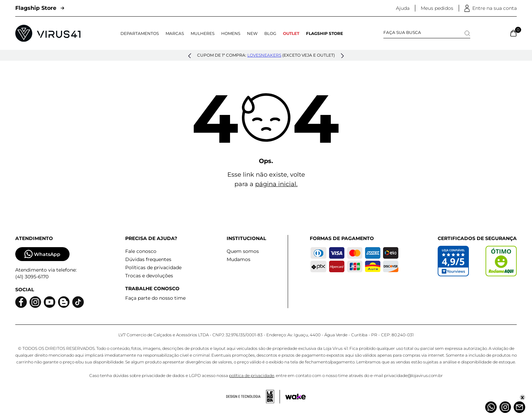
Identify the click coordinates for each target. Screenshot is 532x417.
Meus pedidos (437, 8)
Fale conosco (141, 251)
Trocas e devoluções (149, 276)
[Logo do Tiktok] (78, 302)
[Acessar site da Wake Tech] (296, 397)
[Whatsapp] (491, 407)
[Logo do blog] (64, 302)
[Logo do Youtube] (50, 302)
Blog (270, 33)
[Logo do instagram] (35, 302)
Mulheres (203, 33)
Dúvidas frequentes (148, 259)
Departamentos (140, 33)
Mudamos (239, 259)
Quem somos (243, 251)
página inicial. (276, 184)
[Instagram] (505, 407)
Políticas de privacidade (153, 267)
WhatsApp (42, 254)
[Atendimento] (519, 407)
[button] (190, 56)
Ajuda (403, 8)
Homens (231, 33)
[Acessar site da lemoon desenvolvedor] (253, 397)
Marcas (175, 33)
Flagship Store (40, 8)
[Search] (467, 33)
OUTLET (291, 33)
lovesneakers (264, 55)
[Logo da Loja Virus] (48, 33)
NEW (252, 33)
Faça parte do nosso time (155, 298)
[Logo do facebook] (21, 302)
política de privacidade (252, 375)
